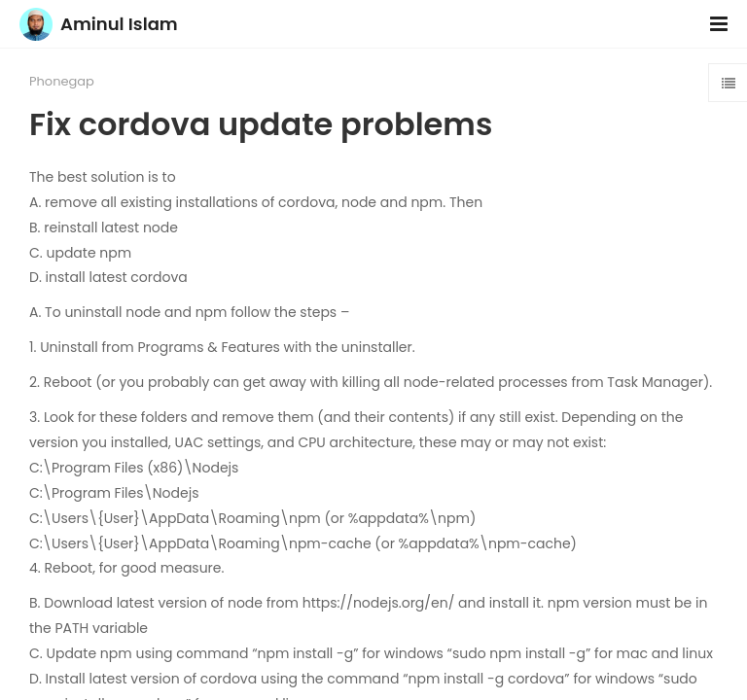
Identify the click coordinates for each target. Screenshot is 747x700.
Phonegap (62, 81)
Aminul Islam (119, 24)
